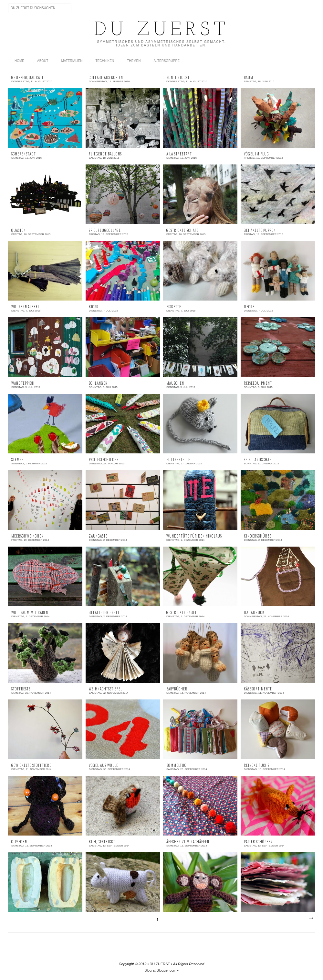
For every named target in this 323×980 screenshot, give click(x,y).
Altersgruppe (166, 61)
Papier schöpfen (258, 842)
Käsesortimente (258, 689)
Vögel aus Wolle (104, 765)
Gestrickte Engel (182, 613)
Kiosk (94, 307)
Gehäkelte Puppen (260, 230)
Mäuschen (175, 383)
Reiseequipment (258, 383)
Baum (249, 78)
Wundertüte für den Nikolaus (194, 536)
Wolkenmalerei (25, 307)
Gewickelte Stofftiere (31, 765)
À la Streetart (179, 154)
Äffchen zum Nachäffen (188, 842)
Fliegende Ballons (105, 154)
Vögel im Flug (256, 154)
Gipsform (20, 842)
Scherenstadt (24, 154)
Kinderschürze (258, 536)
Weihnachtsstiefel (106, 689)
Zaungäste (98, 536)
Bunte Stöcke (178, 78)
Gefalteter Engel (104, 613)
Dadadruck (254, 613)
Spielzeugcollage (105, 230)
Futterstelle (178, 460)
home (19, 61)
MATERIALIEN (72, 61)
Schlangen (98, 383)
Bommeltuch (178, 765)
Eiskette (174, 307)
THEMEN (134, 61)
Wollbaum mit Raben (30, 613)
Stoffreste (21, 689)
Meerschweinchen (27, 536)
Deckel (250, 307)
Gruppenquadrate (28, 78)
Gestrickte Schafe (182, 230)
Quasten (19, 230)
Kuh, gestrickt (102, 842)
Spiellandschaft (259, 460)
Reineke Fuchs (257, 765)
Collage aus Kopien (106, 78)
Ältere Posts (311, 918)
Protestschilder (104, 460)
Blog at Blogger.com (160, 970)
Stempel (18, 460)
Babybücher (177, 689)
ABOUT (43, 61)
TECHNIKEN (105, 61)
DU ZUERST (160, 964)
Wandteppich (23, 383)
